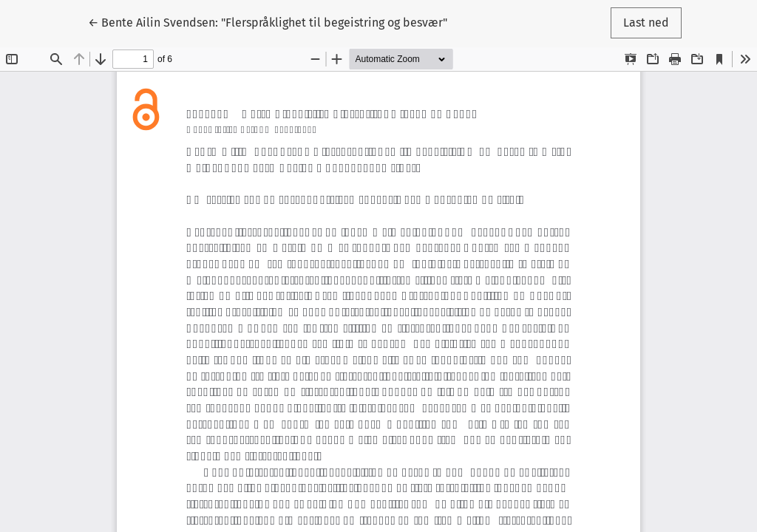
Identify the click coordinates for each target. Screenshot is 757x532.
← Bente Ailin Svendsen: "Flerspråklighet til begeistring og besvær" (268, 21)
